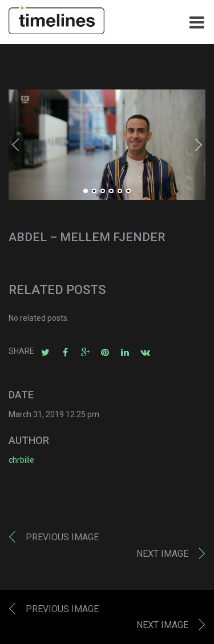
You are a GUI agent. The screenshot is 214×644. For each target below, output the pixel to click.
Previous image (62, 537)
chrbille (21, 460)
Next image (162, 554)
